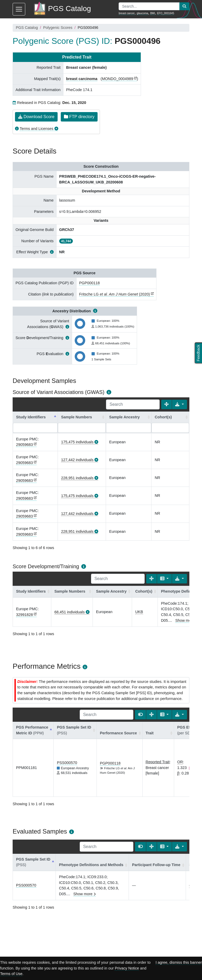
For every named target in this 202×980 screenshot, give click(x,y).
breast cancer (127, 13)
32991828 (24, 615)
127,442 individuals (77, 460)
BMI (153, 13)
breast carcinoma (82, 79)
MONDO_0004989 (117, 79)
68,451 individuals (70, 612)
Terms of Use (11, 974)
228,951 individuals (77, 478)
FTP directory (79, 117)
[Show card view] (140, 715)
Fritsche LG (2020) (115, 294)
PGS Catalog (27, 28)
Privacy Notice (127, 968)
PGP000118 (89, 283)
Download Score (36, 117)
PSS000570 (67, 763)
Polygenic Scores (58, 28)
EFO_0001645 (166, 13)
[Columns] (165, 579)
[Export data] (180, 404)
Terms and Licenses (37, 129)
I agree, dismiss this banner (179, 962)
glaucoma (142, 13)
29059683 (24, 445)
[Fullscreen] (166, 404)
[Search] (133, 404)
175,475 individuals (77, 442)
